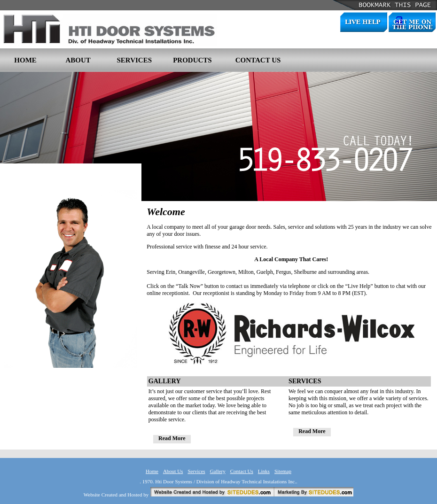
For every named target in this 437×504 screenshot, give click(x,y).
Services (196, 471)
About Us (173, 471)
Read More (172, 438)
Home (152, 471)
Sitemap (283, 471)
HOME (25, 60)
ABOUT (78, 60)
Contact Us (242, 471)
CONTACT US (258, 60)
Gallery (218, 471)
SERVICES (135, 60)
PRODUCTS (192, 60)
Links (264, 471)
